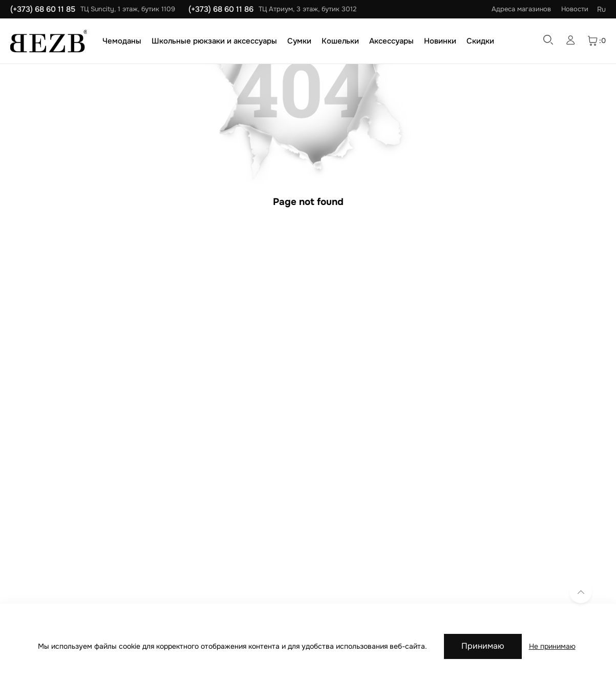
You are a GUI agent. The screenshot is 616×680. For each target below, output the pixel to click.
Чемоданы (122, 41)
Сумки (299, 41)
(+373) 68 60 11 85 (43, 9)
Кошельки (340, 41)
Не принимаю (552, 646)
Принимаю (483, 646)
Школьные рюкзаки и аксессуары (214, 41)
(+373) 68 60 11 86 (221, 9)
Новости (575, 9)
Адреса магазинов (521, 9)
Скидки (480, 41)
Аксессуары (391, 41)
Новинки (440, 41)
